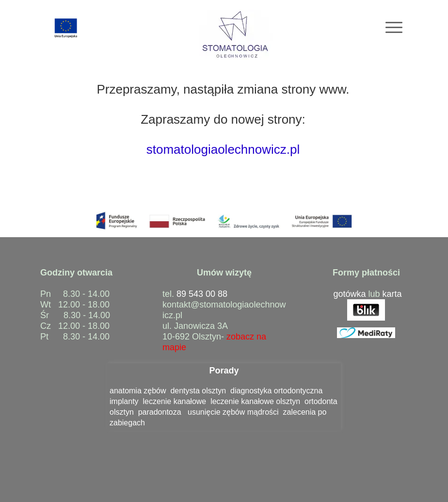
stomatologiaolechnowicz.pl (223, 149)
